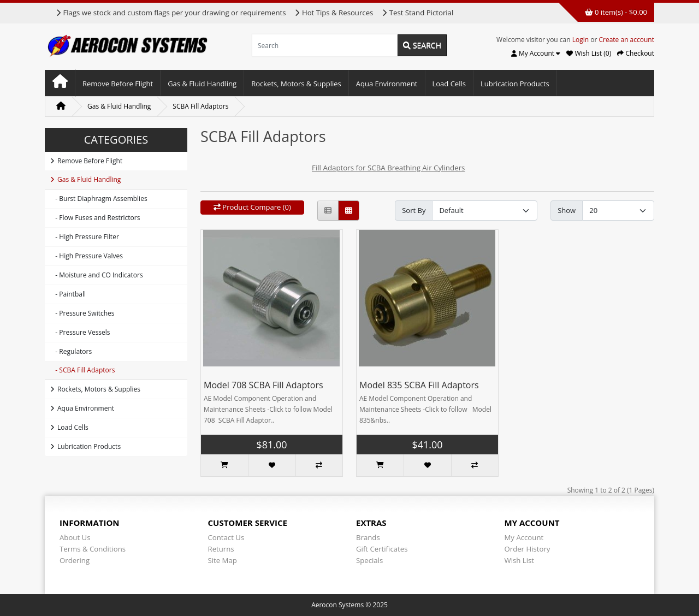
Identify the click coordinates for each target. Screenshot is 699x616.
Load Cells (449, 84)
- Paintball (68, 294)
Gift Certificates (382, 549)
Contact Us (226, 537)
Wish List (520, 560)
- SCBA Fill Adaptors (82, 370)
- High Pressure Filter (85, 237)
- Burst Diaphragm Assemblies (99, 199)
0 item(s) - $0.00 (616, 12)
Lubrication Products (515, 84)
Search (422, 45)
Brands (368, 537)
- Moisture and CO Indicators (97, 275)
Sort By (414, 210)
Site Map (223, 560)
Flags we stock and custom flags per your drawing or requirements (171, 13)
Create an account (626, 40)
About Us (75, 537)
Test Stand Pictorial (417, 13)
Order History (528, 549)
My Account (524, 537)
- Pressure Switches (82, 313)
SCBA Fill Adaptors (200, 106)
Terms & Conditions (93, 549)
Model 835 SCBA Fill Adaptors (419, 385)
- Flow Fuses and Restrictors (95, 218)
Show (567, 210)
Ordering (75, 560)
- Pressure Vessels (80, 332)
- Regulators (71, 351)
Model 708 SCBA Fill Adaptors (263, 385)
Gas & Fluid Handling (202, 84)
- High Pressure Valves (87, 256)
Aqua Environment (387, 84)
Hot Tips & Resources (334, 13)
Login (580, 40)
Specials (369, 560)
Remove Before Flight (118, 84)
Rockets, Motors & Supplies (296, 84)
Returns (221, 549)
